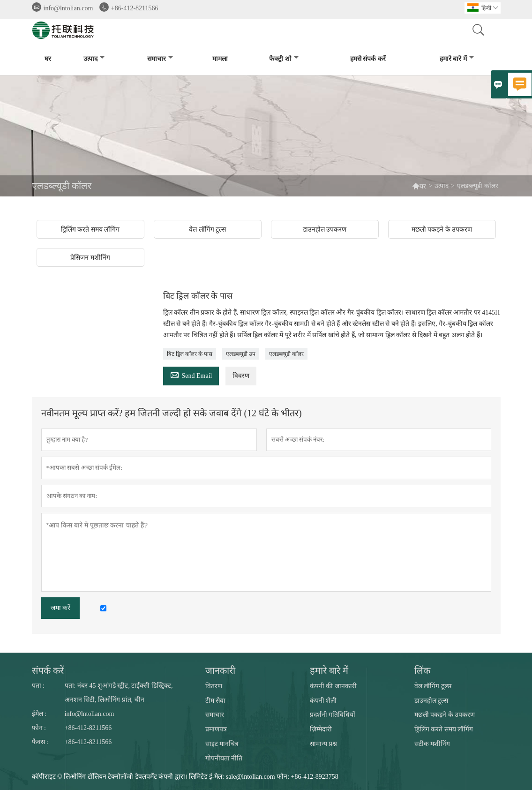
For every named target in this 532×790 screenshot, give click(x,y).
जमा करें (61, 608)
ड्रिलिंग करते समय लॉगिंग (444, 729)
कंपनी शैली (323, 701)
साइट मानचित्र (222, 744)
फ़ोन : (39, 728)
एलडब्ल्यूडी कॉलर (286, 354)
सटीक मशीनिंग (432, 744)
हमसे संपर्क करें (368, 59)
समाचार (160, 59)
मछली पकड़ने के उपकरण (445, 715)
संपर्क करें (48, 670)
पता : (38, 686)
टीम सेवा (216, 701)
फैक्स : (40, 742)
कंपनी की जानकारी (333, 686)
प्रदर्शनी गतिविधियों (333, 715)
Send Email (191, 374)
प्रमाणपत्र (216, 729)
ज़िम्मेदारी (321, 729)
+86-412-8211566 (135, 8)
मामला (220, 59)
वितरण (214, 686)
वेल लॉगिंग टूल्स (433, 686)
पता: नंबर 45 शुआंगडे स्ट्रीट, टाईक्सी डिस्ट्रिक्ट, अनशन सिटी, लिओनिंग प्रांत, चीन (119, 693)
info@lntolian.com (68, 8)
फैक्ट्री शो (284, 59)
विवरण (241, 376)
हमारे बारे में (457, 59)
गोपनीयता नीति (224, 758)
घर (48, 59)
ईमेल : (39, 714)
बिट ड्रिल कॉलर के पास (190, 354)
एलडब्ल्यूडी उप (241, 354)
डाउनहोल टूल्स (431, 701)
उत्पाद (94, 59)
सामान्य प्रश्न (324, 744)
